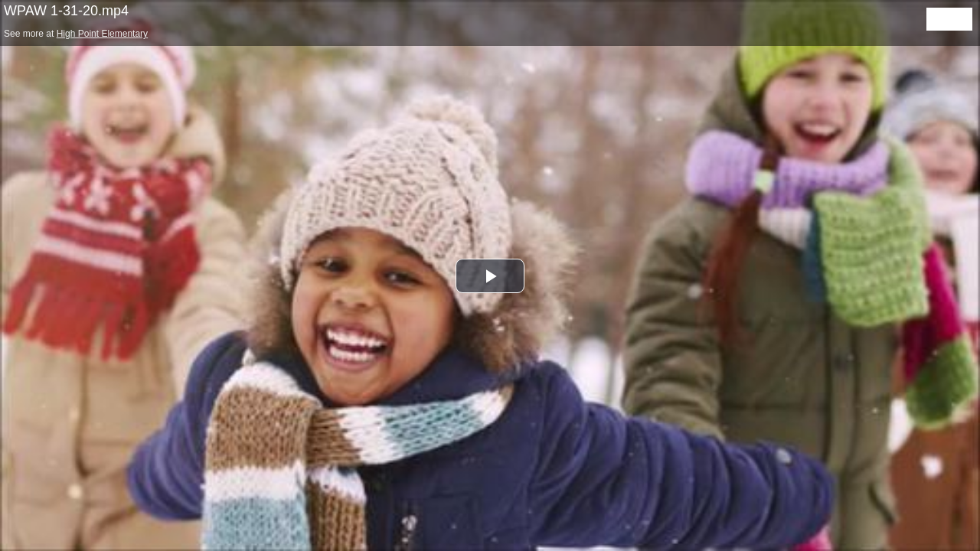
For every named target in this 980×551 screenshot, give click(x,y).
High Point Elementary (102, 34)
